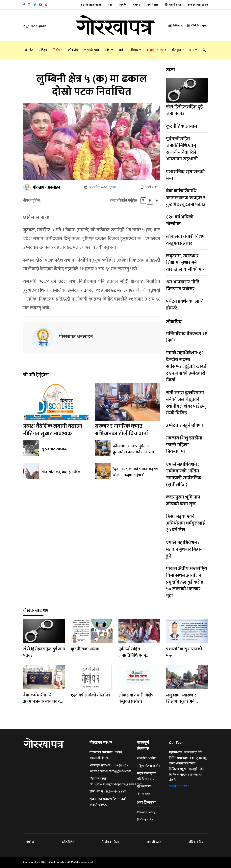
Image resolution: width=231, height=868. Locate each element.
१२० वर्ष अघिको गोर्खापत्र (180, 220)
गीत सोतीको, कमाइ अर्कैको (62, 472)
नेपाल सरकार (145, 794)
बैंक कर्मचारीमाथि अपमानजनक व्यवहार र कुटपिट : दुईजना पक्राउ (186, 198)
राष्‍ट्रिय (43, 50)
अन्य (193, 50)
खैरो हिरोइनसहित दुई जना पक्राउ (184, 110)
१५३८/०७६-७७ (98, 805)
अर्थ (122, 50)
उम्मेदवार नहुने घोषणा (185, 426)
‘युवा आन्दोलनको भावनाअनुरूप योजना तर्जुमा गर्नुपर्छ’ (136, 472)
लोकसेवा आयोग (146, 758)
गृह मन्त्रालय (144, 786)
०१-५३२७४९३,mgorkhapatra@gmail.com (116, 784)
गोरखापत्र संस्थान (179, 786)
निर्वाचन (58, 50)
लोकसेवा (73, 50)
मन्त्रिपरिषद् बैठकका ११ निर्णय (187, 337)
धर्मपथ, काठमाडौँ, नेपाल (106, 755)
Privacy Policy (146, 812)
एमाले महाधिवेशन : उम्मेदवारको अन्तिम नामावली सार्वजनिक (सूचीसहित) (184, 474)
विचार (136, 50)
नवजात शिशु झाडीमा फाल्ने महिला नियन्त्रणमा (184, 445)
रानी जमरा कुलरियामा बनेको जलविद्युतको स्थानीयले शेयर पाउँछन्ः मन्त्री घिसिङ (186, 403)
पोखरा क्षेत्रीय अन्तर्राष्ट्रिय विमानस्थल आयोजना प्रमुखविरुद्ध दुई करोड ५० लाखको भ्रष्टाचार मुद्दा (187, 582)
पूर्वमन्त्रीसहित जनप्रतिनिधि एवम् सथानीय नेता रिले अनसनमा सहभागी (182, 149)
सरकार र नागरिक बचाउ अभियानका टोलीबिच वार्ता (121, 430)
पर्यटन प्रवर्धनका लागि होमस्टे (185, 305)
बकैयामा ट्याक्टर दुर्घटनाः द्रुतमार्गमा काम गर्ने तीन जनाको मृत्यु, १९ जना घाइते (136, 452)
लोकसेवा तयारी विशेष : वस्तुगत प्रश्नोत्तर (186, 240)
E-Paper (176, 26)
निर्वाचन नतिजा (146, 820)
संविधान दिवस (197, 842)
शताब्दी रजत (92, 50)
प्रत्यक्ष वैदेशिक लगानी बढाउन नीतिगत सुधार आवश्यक (53, 430)
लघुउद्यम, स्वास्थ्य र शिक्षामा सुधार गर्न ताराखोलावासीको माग (186, 263)
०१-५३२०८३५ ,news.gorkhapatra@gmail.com (110, 768)
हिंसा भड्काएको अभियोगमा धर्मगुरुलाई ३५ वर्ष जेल (185, 523)
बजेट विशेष (68, 842)
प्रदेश (109, 50)
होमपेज (29, 50)
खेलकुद (178, 50)
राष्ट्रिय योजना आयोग (149, 766)
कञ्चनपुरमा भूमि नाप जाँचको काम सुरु (183, 500)
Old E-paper (197, 26)
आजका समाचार (156, 50)
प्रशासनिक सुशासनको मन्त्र (185, 175)
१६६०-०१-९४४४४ (116, 792)
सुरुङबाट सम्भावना (56, 449)
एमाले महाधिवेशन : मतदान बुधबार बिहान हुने (184, 549)
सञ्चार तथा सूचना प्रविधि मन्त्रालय (147, 776)
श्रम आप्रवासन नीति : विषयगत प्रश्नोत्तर (184, 285)
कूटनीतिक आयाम (182, 126)
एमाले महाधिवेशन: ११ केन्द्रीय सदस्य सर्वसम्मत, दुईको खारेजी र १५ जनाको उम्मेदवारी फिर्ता (187, 367)
